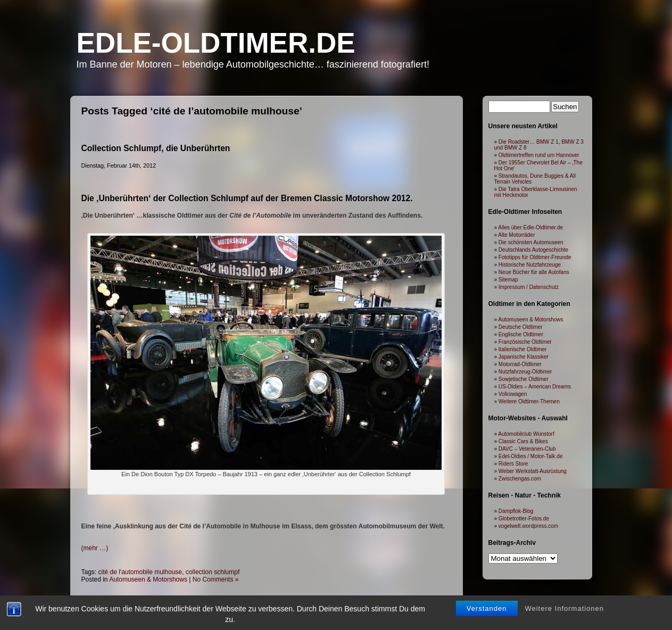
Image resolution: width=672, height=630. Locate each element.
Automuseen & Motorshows (148, 579)
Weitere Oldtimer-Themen (529, 401)
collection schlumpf (213, 572)
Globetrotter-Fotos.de (524, 519)
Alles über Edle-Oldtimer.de (530, 227)
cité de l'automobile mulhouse (140, 572)
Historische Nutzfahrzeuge (530, 265)
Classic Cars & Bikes (523, 441)
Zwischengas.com (520, 479)
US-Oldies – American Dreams (535, 387)
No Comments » (216, 579)
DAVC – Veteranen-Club (527, 449)
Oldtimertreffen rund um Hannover (539, 155)
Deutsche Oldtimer (521, 327)
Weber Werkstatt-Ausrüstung (533, 471)
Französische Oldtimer (525, 342)
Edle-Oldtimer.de (216, 43)
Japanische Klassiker (524, 357)
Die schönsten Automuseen (531, 242)
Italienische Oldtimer (523, 349)
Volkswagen (513, 394)
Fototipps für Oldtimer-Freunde (535, 257)
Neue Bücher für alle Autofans (534, 272)
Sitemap (508, 280)
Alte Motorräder (516, 235)
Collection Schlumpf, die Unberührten (156, 148)
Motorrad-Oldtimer (520, 364)
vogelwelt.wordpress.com (528, 526)
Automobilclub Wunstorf (526, 434)
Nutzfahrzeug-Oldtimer (525, 372)
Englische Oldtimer (521, 334)
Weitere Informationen (564, 609)
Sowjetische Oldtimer (524, 379)
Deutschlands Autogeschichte (533, 250)
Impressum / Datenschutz (529, 287)
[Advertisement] (266, 505)
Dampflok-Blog (516, 511)
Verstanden (487, 609)
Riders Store (513, 464)
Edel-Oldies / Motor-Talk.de (531, 456)
